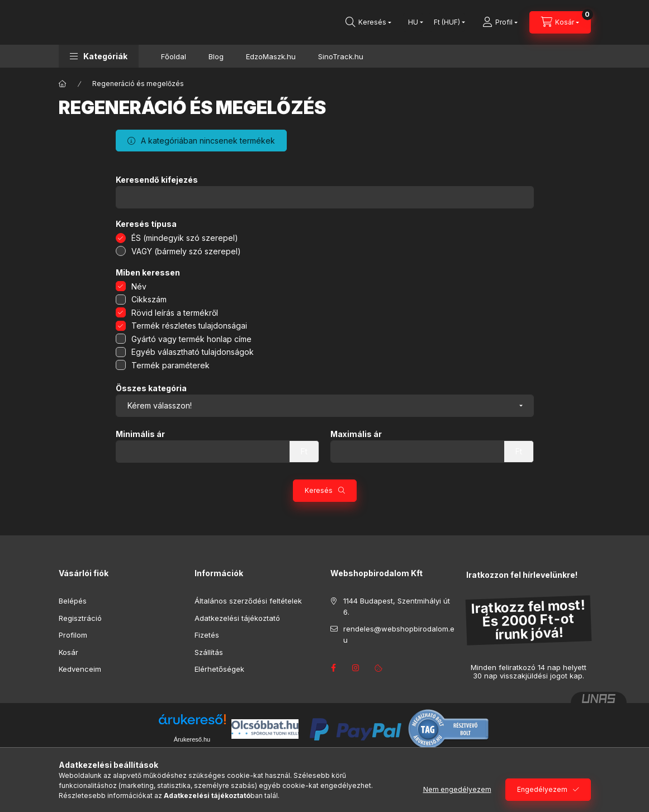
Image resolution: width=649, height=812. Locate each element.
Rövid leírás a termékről (175, 313)
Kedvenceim (80, 669)
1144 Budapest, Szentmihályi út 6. (397, 606)
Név (139, 286)
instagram (356, 668)
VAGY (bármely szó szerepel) (186, 251)
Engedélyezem (542, 789)
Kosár (68, 652)
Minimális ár (140, 434)
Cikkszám (149, 299)
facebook (334, 668)
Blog (216, 56)
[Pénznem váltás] (447, 22)
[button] (99, 56)
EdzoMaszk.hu (271, 56)
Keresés (319, 490)
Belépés (73, 601)
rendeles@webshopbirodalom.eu (399, 634)
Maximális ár (356, 434)
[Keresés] (368, 22)
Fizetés (207, 635)
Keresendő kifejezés (157, 180)
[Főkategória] (63, 84)
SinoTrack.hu (341, 56)
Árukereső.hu (192, 739)
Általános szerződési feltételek (248, 601)
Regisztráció (80, 618)
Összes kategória (151, 388)
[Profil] (500, 22)
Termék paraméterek (170, 365)
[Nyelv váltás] (413, 22)
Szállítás (209, 652)
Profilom (73, 635)
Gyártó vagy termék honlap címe (191, 339)
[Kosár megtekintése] (560, 22)
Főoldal (174, 56)
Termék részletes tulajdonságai (189, 326)
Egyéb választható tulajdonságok (193, 352)
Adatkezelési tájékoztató (237, 618)
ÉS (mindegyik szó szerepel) (185, 238)
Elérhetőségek (219, 669)
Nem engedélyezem (457, 789)
